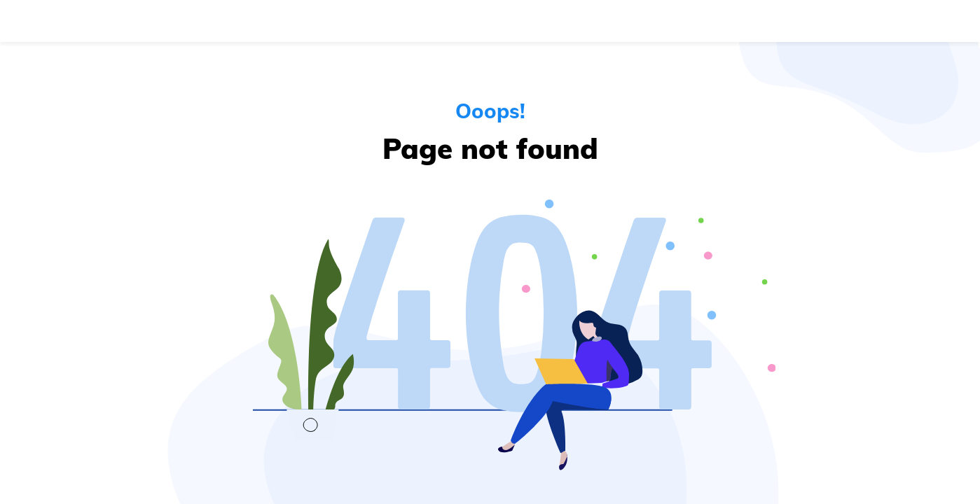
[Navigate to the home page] (80, 21)
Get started (910, 21)
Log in (823, 21)
